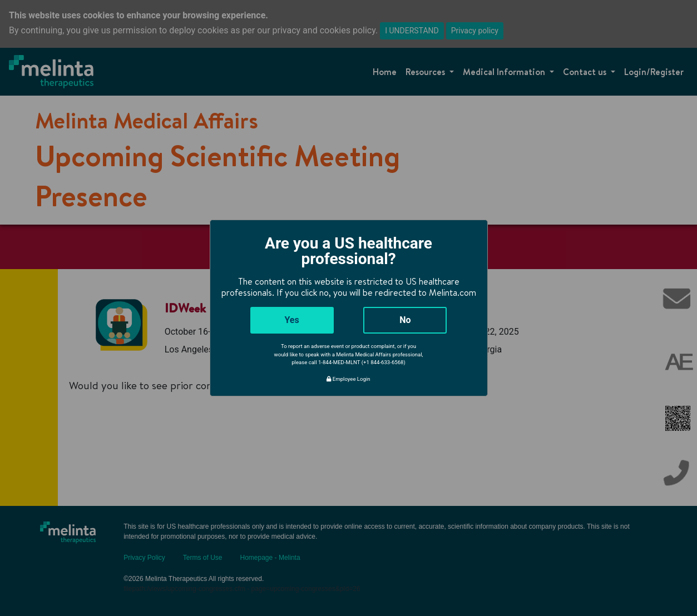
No (405, 320)
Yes (291, 320)
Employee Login (348, 379)
